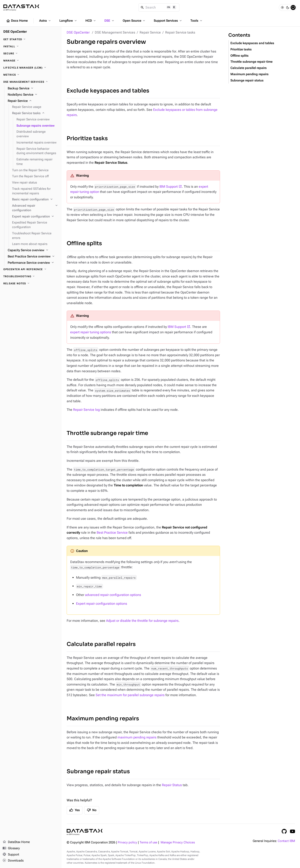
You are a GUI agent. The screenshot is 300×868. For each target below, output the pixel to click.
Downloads (13, 861)
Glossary (11, 848)
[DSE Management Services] (31, 82)
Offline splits (84, 243)
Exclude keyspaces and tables (108, 91)
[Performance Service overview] (33, 263)
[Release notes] (31, 284)
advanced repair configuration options (113, 595)
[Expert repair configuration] (35, 217)
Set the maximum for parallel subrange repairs (130, 695)
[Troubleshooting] (31, 276)
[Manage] (31, 61)
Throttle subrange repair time (107, 433)
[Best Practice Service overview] (33, 257)
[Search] (159, 7)
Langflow (68, 21)
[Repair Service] (33, 101)
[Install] (31, 46)
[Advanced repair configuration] (35, 208)
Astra (45, 21)
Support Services (168, 21)
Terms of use (148, 842)
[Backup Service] (33, 89)
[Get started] (31, 39)
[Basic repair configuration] (35, 200)
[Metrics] (31, 75)
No (92, 810)
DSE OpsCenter (78, 32)
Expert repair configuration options (102, 604)
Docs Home (17, 21)
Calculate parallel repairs (101, 644)
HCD (91, 21)
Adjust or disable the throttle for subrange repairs (142, 621)
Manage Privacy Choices (178, 842)
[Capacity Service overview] (33, 250)
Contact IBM (286, 841)
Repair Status (172, 785)
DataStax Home (16, 842)
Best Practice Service (112, 533)
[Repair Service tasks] (35, 113)
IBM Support (169, 187)
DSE (110, 21)
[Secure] (31, 54)
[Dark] (288, 7)
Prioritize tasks (87, 138)
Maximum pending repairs (103, 719)
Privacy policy (127, 842)
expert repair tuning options (91, 332)
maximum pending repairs (137, 737)
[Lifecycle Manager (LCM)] (31, 68)
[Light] (282, 7)
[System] (293, 7)
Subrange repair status (98, 771)
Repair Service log (86, 410)
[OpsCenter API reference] (31, 269)
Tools (197, 21)
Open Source (134, 21)
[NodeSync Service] (33, 95)
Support (11, 855)
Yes (75, 810)
